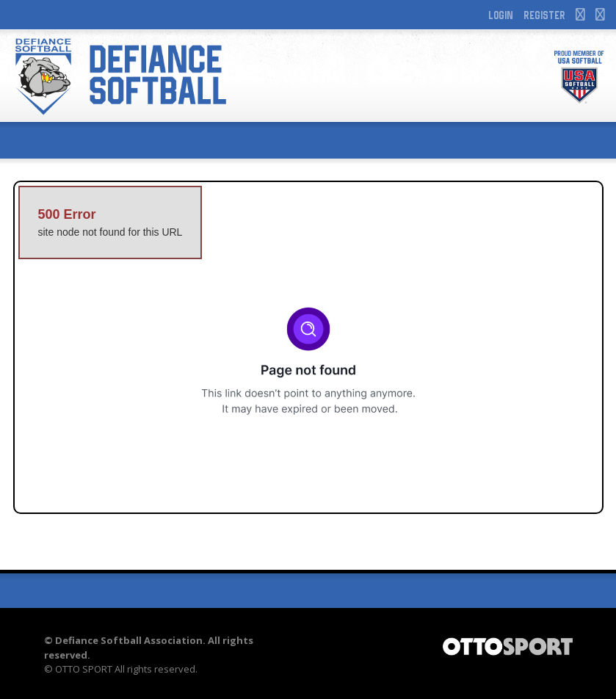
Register (544, 15)
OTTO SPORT (84, 669)
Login (501, 15)
